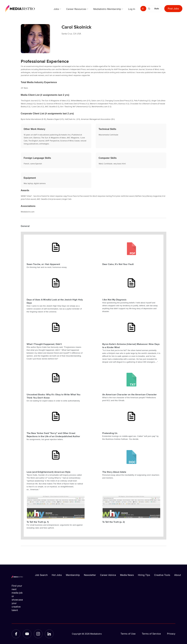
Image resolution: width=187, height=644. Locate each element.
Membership (73, 575)
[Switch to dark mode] (150, 9)
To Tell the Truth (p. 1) (38, 522)
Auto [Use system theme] (157, 8)
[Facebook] (16, 634)
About (178, 575)
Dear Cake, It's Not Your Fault (118, 264)
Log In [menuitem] (132, 9)
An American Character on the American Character (130, 394)
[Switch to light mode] (143, 9)
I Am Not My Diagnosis (114, 300)
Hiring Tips (144, 575)
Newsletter (90, 575)
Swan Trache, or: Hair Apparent (43, 264)
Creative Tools (162, 575)
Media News (127, 575)
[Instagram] (38, 634)
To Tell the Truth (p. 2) (114, 522)
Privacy (171, 634)
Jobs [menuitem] (56, 9)
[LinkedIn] (49, 634)
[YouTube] (27, 634)
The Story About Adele (114, 472)
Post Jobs (173, 9)
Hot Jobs (57, 575)
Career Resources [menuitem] (76, 9)
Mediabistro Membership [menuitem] (107, 9)
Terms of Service (151, 634)
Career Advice (108, 575)
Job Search (41, 575)
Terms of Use (128, 634)
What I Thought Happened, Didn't (44, 344)
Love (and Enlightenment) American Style (49, 472)
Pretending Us (110, 433)
